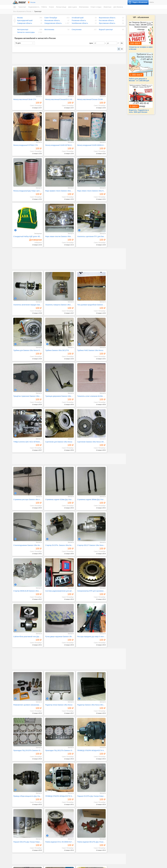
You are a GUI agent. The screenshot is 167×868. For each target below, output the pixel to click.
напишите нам (115, 866)
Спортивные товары (127, 827)
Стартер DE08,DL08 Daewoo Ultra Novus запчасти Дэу (83, 428)
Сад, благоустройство (58, 836)
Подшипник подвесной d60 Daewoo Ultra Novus (26, 717)
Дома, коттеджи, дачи (23, 833)
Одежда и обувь (56, 846)
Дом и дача (72, 7)
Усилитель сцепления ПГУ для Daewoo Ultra (112, 181)
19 (86, 800)
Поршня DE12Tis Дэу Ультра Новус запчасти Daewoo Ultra (55, 620)
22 (99, 800)
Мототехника (49, 29)
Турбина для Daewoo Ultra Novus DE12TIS (112, 246)
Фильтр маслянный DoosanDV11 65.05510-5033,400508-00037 (55, 96)
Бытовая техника (91, 814)
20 (90, 800)
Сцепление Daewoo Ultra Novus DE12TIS (112, 331)
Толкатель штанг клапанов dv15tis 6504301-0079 (26, 331)
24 (108, 800)
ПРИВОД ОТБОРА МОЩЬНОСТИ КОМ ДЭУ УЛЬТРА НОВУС (55, 578)
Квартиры (19, 829)
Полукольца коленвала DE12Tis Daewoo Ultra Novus (26, 675)
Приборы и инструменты (94, 842)
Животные (108, 7)
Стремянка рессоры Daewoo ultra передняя (26, 386)
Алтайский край (78, 18)
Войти (152, 2)
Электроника (84, 7)
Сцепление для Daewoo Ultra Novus (83, 331)
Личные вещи (61, 7)
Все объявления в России (22, 11)
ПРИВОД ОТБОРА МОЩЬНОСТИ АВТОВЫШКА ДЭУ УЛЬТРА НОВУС (112, 578)
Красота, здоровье (57, 823)
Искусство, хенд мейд (58, 821)
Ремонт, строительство (58, 834)
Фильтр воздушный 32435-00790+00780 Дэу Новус (26, 139)
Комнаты (18, 831)
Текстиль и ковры (91, 827)
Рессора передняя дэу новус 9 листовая (112, 470)
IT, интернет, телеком (58, 814)
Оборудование (126, 845)
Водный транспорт (106, 29)
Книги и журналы (126, 818)
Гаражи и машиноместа (23, 837)
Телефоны (89, 844)
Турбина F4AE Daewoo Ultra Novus (55, 289)
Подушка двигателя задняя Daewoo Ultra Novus (83, 760)
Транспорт (22, 7)
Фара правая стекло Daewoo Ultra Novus (112, 139)
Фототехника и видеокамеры (95, 846)
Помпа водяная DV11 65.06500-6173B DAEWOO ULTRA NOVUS (83, 620)
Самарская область (25, 23)
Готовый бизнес (126, 843)
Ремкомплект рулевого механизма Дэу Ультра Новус (26, 535)
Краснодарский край (25, 20)
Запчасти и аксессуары (26, 32)
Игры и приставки (92, 835)
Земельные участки (22, 835)
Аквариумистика (126, 833)
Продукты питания (92, 821)
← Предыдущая (22, 800)
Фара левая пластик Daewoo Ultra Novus (83, 181)
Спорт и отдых (96, 7)
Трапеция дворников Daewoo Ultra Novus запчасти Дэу (112, 289)
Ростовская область (106, 20)
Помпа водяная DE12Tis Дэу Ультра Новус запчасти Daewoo (112, 620)
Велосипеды (125, 816)
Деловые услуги (56, 818)
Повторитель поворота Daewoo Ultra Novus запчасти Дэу (112, 760)
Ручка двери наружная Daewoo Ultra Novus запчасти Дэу (83, 470)
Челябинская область (80, 23)
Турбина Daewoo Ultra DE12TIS (25, 289)
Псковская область (79, 20)
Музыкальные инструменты (130, 823)
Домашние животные (128, 835)
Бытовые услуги (56, 816)
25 (113, 800)
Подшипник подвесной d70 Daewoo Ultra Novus (112, 675)
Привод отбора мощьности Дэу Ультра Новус (83, 578)
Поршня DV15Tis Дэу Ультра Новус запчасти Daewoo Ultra (26, 620)
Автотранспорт (23, 29)
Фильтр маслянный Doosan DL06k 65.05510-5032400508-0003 (83, 96)
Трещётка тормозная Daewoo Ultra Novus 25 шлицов (83, 289)
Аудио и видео (91, 833)
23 (104, 800)
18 (81, 800)
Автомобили (20, 814)
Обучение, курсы (56, 827)
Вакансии (19, 848)
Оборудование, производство (60, 825)
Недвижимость (34, 7)
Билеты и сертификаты (128, 814)
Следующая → (36, 800)
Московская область (52, 20)
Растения (89, 825)
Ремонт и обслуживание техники (61, 832)
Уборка (53, 840)
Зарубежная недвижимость (24, 842)
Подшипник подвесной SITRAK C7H (83, 675)
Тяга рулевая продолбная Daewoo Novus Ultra (83, 246)
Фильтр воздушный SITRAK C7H (112, 96)
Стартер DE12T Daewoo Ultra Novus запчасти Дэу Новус (55, 428)
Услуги (51, 7)
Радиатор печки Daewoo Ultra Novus (55, 535)
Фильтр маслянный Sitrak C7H (25, 96)
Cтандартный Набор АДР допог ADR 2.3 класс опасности (55, 181)
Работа (44, 7)
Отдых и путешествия (128, 825)
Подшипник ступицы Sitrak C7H (54, 675)
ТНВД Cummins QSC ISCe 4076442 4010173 (55, 331)
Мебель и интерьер (92, 816)
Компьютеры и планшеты (94, 837)
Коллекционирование (128, 821)
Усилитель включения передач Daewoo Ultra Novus (26, 246)
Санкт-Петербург (51, 18)
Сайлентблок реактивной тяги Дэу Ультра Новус (55, 470)
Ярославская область (107, 23)
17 (77, 800)
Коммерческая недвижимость (25, 840)
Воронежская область (107, 18)
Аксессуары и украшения (59, 851)
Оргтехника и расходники (94, 840)
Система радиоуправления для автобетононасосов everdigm (112, 428)
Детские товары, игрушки (59, 848)
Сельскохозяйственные (128, 837)
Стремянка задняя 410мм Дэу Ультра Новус (55, 386)
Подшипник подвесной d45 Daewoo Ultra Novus (83, 717)
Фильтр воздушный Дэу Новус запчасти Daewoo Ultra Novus (83, 139)
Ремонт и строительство (94, 823)
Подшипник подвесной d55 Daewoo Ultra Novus (55, 717)
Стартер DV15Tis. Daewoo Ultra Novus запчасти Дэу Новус (26, 428)
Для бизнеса (118, 7)
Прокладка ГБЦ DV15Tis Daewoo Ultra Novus (112, 535)
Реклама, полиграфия (58, 829)
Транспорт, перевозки (58, 838)
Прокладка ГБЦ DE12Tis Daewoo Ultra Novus (26, 578)
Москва (20, 18)
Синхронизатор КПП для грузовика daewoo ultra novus (26, 470)
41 (121, 800)
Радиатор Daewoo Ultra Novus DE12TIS (83, 535)
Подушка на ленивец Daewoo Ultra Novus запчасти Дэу (26, 760)
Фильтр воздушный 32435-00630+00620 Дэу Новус (55, 139)
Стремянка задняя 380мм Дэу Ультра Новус (83, 386)
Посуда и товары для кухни (95, 818)
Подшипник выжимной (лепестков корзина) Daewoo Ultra (112, 717)
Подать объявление (130, 860)
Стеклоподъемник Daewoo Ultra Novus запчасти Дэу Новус (112, 386)
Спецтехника (77, 29)
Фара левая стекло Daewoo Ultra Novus (26, 181)
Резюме (18, 850)
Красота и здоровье (57, 853)
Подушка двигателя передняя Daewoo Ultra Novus (55, 760)
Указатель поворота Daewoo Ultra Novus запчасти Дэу (55, 246)
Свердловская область (53, 23)
